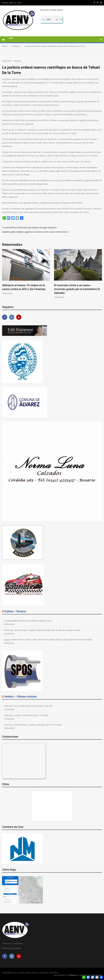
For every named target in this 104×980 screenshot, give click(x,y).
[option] (26, 272)
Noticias (17, 61)
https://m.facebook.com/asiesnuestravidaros (94, 2)
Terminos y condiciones (13, 943)
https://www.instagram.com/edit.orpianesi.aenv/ (98, 2)
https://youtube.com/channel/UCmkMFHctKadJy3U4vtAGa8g (101, 2)
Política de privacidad (11, 948)
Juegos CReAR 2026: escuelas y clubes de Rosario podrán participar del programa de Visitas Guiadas (48, 640)
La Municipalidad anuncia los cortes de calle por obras (28, 621)
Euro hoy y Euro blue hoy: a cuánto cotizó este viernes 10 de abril (33, 725)
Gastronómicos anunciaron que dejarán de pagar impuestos (30, 227)
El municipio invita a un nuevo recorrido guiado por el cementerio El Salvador (77, 289)
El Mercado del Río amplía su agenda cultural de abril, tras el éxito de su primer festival (42, 630)
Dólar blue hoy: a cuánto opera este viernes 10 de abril (28, 706)
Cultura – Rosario (15, 611)
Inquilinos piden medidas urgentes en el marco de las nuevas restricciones (35, 232)
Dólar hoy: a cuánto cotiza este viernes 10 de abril (26, 715)
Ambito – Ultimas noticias (21, 697)
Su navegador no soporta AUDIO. (51, 20)
